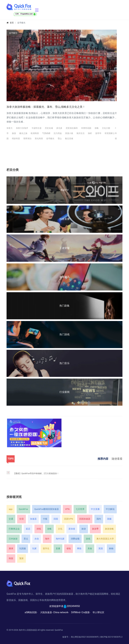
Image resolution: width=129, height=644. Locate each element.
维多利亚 (16, 139)
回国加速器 (85, 519)
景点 (26, 539)
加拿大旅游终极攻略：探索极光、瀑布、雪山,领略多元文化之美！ (46, 107)
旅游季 (95, 529)
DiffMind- (76, 612)
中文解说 (110, 509)
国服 (109, 519)
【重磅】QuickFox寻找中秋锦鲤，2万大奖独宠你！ (36, 473)
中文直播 (95, 509)
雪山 (60, 139)
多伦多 (59, 128)
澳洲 (11, 548)
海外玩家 (60, 539)
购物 (111, 548)
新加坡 (72, 529)
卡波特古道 (36, 128)
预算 (21, 558)
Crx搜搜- (86, 612)
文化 (60, 529)
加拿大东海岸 (22, 128)
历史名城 (49, 128)
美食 (90, 548)
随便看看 (117, 459)
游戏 (88, 539)
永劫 (37, 539)
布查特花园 (86, 128)
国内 (99, 519)
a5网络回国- (31, 612)
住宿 (21, 519)
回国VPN (69, 519)
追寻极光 (50, 139)
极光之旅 (23, 133)
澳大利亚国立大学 (105, 539)
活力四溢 (58, 133)
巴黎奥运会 (14, 529)
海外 (47, 539)
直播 (58, 548)
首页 (12, 23)
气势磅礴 (46, 133)
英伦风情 (39, 139)
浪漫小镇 (69, 133)
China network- (61, 612)
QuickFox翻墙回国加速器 (47, 509)
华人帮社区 (98, 612)
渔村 (90, 133)
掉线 (39, 529)
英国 (101, 548)
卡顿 (45, 519)
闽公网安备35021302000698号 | (86, 637)
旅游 (14, 133)
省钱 (69, 548)
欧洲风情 (35, 133)
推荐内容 (103, 459)
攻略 (97, 128)
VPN (67, 509)
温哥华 (98, 133)
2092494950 (73, 606)
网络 (79, 548)
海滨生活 (80, 133)
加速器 (33, 519)
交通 (11, 519)
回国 (56, 519)
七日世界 (80, 509)
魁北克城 (69, 139)
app (11, 509)
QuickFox (23, 509)
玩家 (34, 548)
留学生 (46, 548)
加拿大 (10, 128)
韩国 (11, 558)
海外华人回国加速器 (28, 630)
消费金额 (75, 539)
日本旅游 (13, 539)
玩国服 (23, 548)
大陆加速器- (46, 612)
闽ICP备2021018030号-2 (111, 637)
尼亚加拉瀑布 (72, 128)
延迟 (28, 529)
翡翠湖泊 (27, 139)
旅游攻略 (109, 529)
